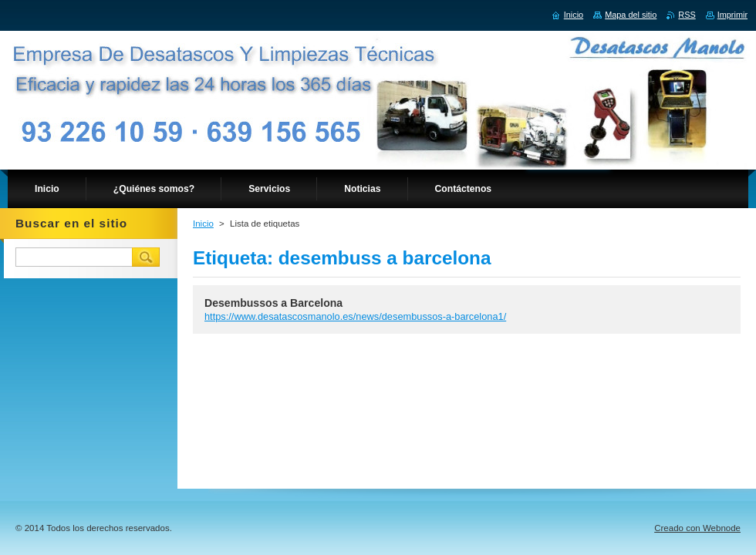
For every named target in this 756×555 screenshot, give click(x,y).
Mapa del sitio (631, 15)
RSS (687, 15)
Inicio (203, 224)
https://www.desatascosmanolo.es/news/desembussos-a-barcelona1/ (355, 316)
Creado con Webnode (697, 528)
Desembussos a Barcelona (273, 303)
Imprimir (732, 15)
